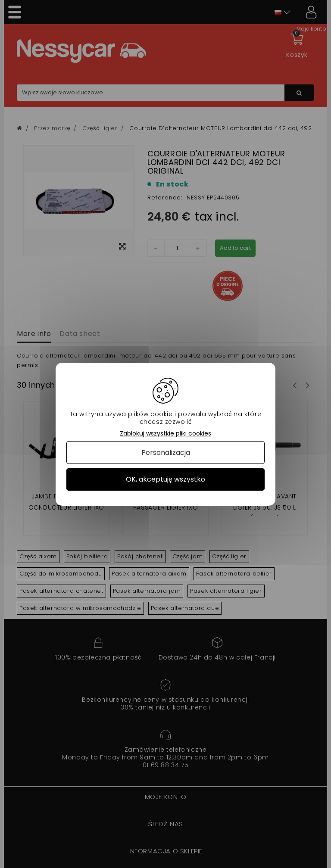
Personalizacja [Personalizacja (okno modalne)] (166, 453)
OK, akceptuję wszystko (165, 479)
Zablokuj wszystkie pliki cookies (165, 433)
